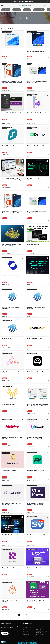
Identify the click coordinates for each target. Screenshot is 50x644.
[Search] (45, 5)
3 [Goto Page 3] (27, 615)
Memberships (27, 10)
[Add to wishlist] (22, 32)
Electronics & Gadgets (39, 10)
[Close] (47, 2)
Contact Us (25, 631)
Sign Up (5, 633)
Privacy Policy (26, 634)
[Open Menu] (2, 5)
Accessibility (39, 629)
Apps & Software (6, 10)
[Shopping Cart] (48, 5)
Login (24, 629)
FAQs (24, 633)
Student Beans (39, 634)
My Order (25, 626)
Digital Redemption (27, 628)
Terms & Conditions (40, 628)
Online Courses (17, 10)
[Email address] (9, 630)
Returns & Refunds (40, 626)
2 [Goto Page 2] (23, 615)
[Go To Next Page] (31, 615)
